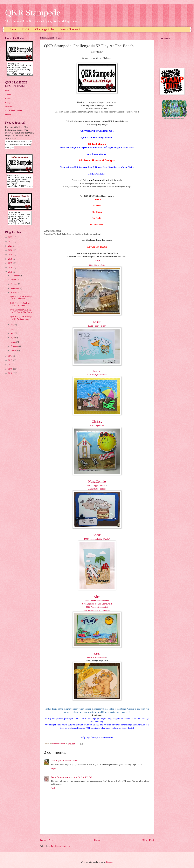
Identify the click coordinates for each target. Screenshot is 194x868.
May (13, 338)
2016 (10, 273)
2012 (10, 370)
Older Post (148, 840)
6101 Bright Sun (97, 426)
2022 (10, 247)
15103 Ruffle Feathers (97, 489)
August (14, 298)
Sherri (97, 535)
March (13, 347)
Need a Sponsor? (70, 29)
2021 (10, 251)
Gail (53, 760)
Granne (8, 97)
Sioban (8, 117)
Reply (53, 768)
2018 (10, 264)
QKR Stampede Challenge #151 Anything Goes (21, 323)
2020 (10, 256)
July (13, 330)
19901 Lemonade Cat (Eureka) (97, 539)
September (15, 294)
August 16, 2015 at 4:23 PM (80, 777)
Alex (97, 597)
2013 (10, 366)
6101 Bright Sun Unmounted (97, 601)
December (15, 281)
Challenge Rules (45, 29)
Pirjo (97, 261)
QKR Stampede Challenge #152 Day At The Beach (21, 316)
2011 (10, 374)
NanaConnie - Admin (14, 113)
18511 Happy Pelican (97, 326)
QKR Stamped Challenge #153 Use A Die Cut (20, 310)
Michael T (9, 109)
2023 (10, 243)
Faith (7, 93)
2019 (10, 260)
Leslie (97, 322)
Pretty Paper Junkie (60, 777)
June (13, 334)
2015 (10, 277)
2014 (10, 361)
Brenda (97, 371)
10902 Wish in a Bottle (97, 265)
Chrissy (97, 422)
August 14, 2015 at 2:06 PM (67, 760)
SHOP (25, 29)
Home (12, 29)
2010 (10, 379)
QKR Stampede (33, 13)
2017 (10, 268)
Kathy (8, 105)
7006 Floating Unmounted (97, 607)
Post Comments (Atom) (61, 846)
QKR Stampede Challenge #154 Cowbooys (21, 303)
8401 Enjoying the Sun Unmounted (97, 604)
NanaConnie (97, 481)
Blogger (109, 862)
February (15, 351)
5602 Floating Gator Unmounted (97, 610)
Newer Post (47, 840)
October (14, 289)
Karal (97, 654)
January (14, 356)
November (15, 285)
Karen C (8, 101)
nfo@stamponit (97, 180)
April (13, 343)
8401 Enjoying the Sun (97, 375)
